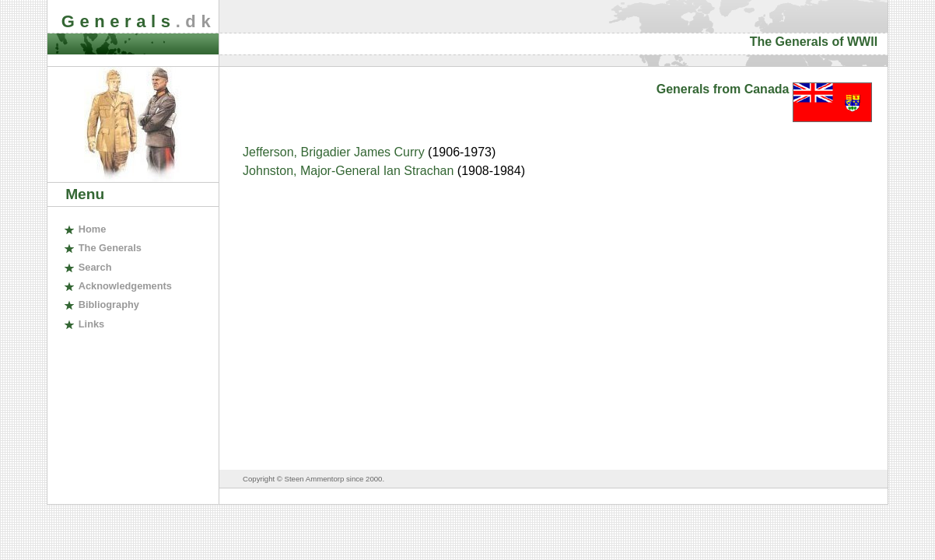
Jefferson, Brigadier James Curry (335, 152)
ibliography (109, 304)
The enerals (110, 248)
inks (91, 324)
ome (93, 229)
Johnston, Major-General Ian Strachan (350, 171)
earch (95, 267)
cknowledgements (125, 286)
